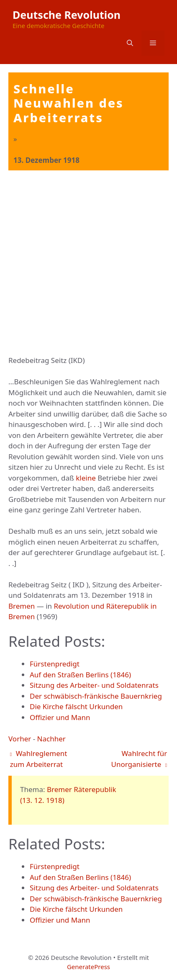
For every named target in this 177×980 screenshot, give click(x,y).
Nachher (51, 739)
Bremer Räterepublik (82, 789)
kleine (86, 478)
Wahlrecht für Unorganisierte (139, 759)
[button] (130, 43)
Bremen (22, 606)
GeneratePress (88, 967)
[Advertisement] (88, 263)
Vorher (20, 739)
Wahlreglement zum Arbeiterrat (39, 759)
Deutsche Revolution (67, 15)
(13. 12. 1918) (42, 800)
